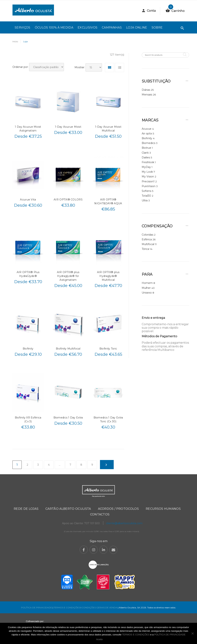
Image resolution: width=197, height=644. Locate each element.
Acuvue (147, 129)
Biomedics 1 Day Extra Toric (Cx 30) (108, 419)
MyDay (146, 167)
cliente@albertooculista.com (124, 523)
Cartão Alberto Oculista (68, 509)
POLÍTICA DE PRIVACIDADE (37, 608)
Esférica (147, 239)
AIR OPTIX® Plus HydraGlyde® (28, 274)
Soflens (146, 191)
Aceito (99, 639)
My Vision (148, 177)
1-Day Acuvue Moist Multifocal (108, 129)
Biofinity (28, 349)
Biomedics (148, 143)
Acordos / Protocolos (118, 509)
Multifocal (148, 244)
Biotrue (146, 148)
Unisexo (147, 293)
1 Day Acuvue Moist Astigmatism (28, 129)
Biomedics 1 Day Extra (68, 418)
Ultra (145, 200)
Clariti (145, 153)
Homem (147, 283)
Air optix (147, 134)
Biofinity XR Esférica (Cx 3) (28, 419)
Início (15, 41)
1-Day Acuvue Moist (68, 127)
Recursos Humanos (163, 509)
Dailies (146, 157)
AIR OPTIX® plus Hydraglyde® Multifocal (108, 276)
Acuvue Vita (28, 200)
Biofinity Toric (108, 349)
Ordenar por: (20, 67)
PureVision (149, 186)
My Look (147, 172)
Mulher (146, 288)
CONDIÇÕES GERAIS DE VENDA (100, 608)
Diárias (146, 90)
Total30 (146, 196)
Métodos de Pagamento (159, 336)
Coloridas (147, 235)
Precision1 (148, 181)
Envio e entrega (153, 318)
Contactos (100, 514)
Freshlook (148, 162)
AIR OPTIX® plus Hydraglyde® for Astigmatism (68, 276)
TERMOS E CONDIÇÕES (67, 608)
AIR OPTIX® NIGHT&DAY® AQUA (108, 201)
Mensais (147, 95)
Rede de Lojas (26, 509)
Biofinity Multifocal (68, 349)
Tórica (145, 249)
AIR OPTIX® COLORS (68, 200)
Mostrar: (80, 67)
